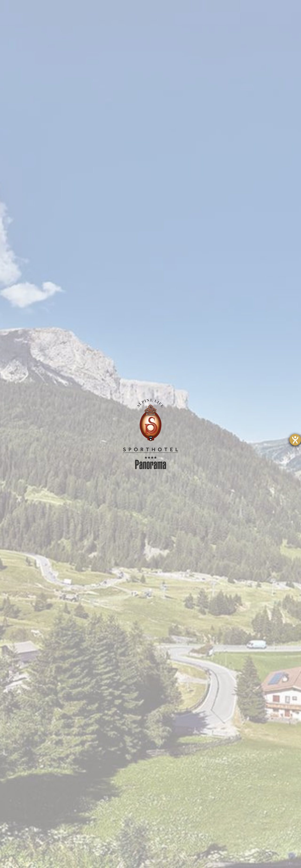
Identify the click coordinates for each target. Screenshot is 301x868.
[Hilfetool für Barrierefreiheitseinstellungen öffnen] (295, 440)
